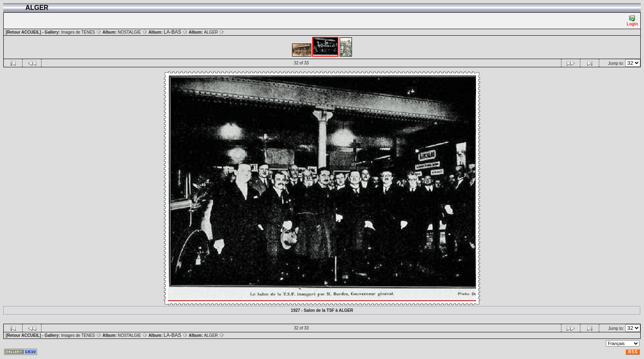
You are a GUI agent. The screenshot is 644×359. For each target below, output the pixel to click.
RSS (633, 352)
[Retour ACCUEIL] (23, 32)
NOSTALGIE (133, 32)
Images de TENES (81, 32)
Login (632, 21)
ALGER (214, 32)
